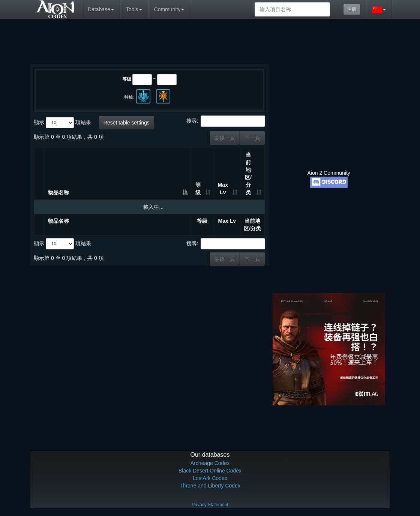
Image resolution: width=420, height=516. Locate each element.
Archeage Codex (210, 463)
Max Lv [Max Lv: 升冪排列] (223, 189)
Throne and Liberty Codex (210, 486)
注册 (352, 9)
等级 (127, 79)
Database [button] (101, 9)
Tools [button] (134, 9)
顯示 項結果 (62, 123)
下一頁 (252, 138)
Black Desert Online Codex (210, 471)
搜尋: (226, 121)
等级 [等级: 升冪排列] (198, 189)
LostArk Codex (210, 478)
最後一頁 (225, 138)
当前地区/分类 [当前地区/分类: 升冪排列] (248, 174)
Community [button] (169, 9)
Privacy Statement (210, 505)
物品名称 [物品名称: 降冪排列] (58, 192)
